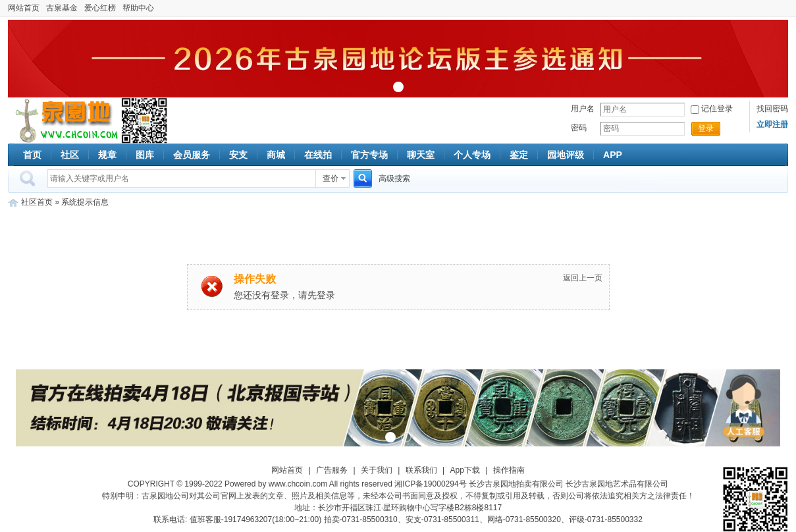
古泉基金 (62, 8)
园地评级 (566, 155)
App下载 (465, 470)
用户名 (583, 109)
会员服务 (192, 155)
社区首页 (37, 202)
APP (613, 155)
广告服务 (332, 470)
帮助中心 (138, 8)
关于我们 (377, 470)
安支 (238, 155)
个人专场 (472, 155)
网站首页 (24, 8)
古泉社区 (65, 120)
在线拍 (318, 155)
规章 (107, 155)
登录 (706, 128)
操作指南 (509, 470)
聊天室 (421, 155)
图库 (145, 155)
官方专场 (369, 155)
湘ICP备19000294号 (430, 484)
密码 (579, 128)
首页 (32, 155)
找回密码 (772, 109)
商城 (276, 155)
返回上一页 (583, 278)
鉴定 (519, 155)
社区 (70, 155)
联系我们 (421, 470)
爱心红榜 (100, 8)
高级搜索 (394, 178)
